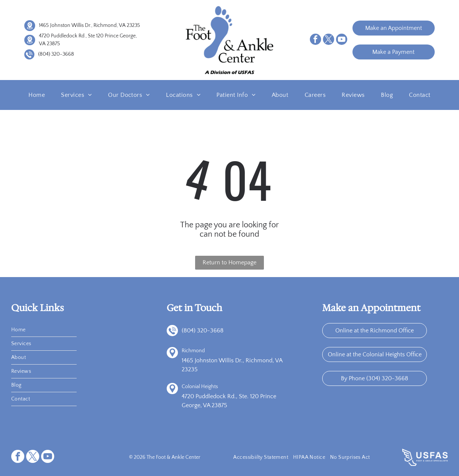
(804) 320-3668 (56, 54)
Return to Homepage (229, 262)
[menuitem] (37, 95)
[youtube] (342, 40)
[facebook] (315, 40)
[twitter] (329, 40)
